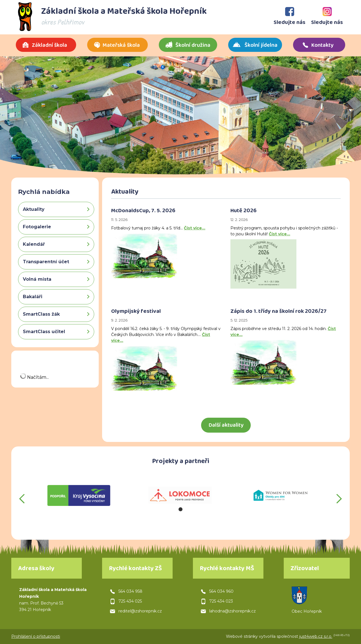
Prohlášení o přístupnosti (36, 636)
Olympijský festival (136, 312)
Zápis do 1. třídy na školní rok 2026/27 (279, 312)
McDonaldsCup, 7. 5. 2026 (143, 211)
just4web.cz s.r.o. (316, 636)
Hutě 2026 (244, 211)
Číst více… (195, 228)
